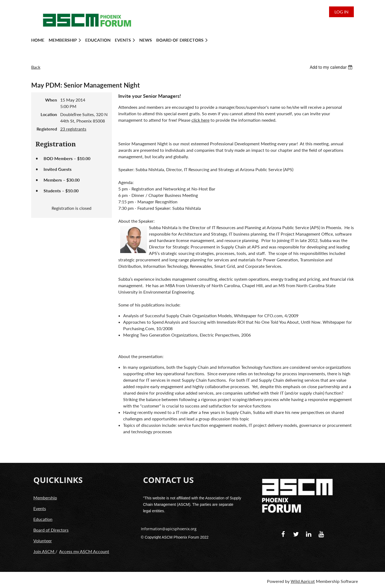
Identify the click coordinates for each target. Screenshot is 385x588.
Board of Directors (51, 530)
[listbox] (332, 67)
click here (200, 120)
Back (36, 67)
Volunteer (43, 541)
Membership (45, 498)
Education (43, 519)
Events (40, 508)
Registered (47, 129)
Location (49, 114)
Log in (341, 12)
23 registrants (73, 129)
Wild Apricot (303, 581)
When (51, 100)
